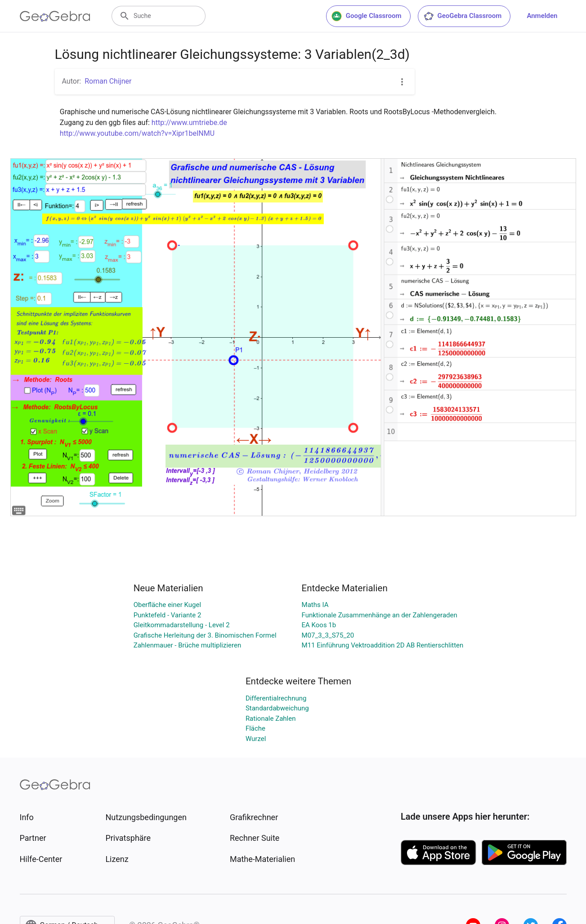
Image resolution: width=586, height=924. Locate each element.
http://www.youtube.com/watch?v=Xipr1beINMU (137, 133)
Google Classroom (367, 16)
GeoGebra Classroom (463, 16)
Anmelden (542, 16)
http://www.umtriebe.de (189, 123)
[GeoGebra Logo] (55, 16)
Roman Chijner (108, 81)
